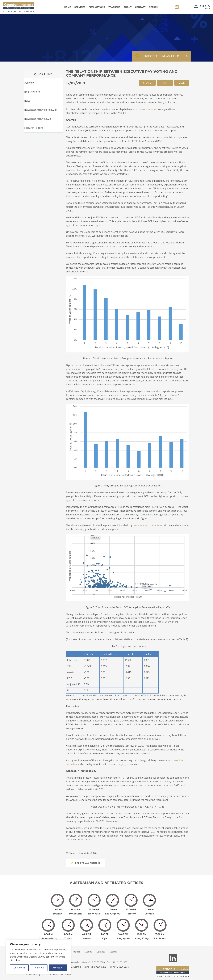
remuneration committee (147, 525)
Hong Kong (142, 934)
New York (94, 912)
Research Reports (34, 128)
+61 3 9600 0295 (98, 963)
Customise (19, 968)
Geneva (87, 934)
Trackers (114, 7)
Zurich (68, 934)
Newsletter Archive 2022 (37, 119)
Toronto (131, 912)
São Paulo (160, 934)
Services (80, 7)
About (128, 7)
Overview (29, 83)
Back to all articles (85, 863)
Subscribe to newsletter (161, 58)
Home (67, 7)
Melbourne (76, 912)
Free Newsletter (33, 92)
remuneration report (146, 109)
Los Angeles (112, 912)
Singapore (123, 934)
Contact (140, 7)
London (149, 912)
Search (154, 7)
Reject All (39, 968)
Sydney (57, 912)
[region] (38, 957)
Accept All (58, 968)
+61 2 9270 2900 (96, 958)
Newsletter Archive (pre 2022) (40, 110)
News (27, 101)
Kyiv (105, 934)
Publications (97, 7)
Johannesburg (48, 934)
